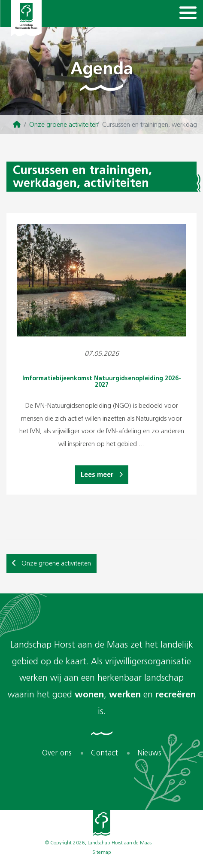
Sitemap (102, 852)
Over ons (57, 753)
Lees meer (102, 475)
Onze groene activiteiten (64, 124)
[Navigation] (188, 14)
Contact (105, 753)
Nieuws (149, 753)
